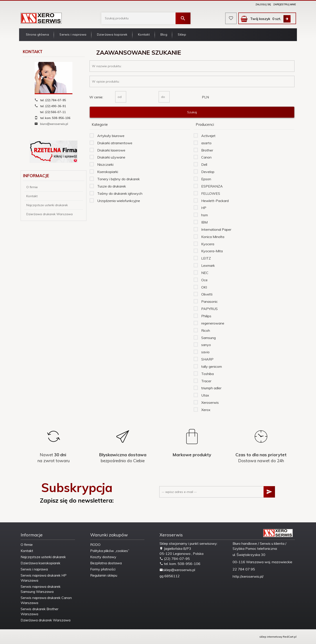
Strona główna (37, 34)
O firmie (32, 187)
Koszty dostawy (103, 557)
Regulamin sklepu (104, 575)
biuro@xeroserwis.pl (54, 124)
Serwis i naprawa (73, 34)
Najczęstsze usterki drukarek (47, 205)
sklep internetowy (271, 637)
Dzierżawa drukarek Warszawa (49, 214)
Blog (164, 34)
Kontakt (144, 34)
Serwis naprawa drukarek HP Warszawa (44, 578)
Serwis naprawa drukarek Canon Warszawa (46, 600)
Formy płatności (103, 569)
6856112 (172, 576)
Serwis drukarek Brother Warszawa (39, 611)
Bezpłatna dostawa (106, 563)
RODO (95, 545)
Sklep (182, 34)
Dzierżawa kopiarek (112, 34)
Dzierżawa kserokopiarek (40, 563)
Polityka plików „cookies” (110, 551)
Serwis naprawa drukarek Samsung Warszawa (41, 589)
